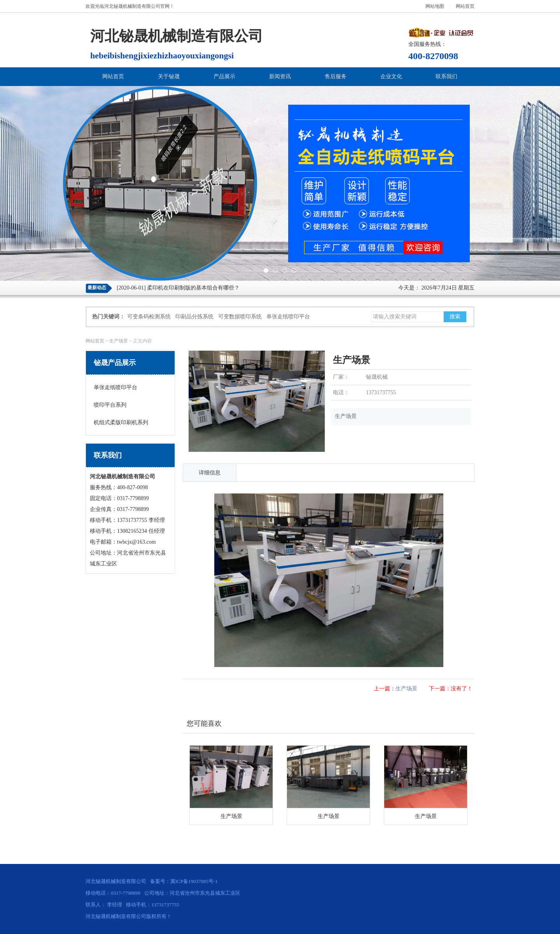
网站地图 (435, 6)
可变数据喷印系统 (240, 317)
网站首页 (465, 6)
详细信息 (210, 473)
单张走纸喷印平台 (288, 317)
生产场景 (119, 341)
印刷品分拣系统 (194, 317)
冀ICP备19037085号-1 (194, 881)
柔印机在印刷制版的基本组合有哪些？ (193, 288)
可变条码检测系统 (149, 317)
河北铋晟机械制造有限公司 (132, 6)
